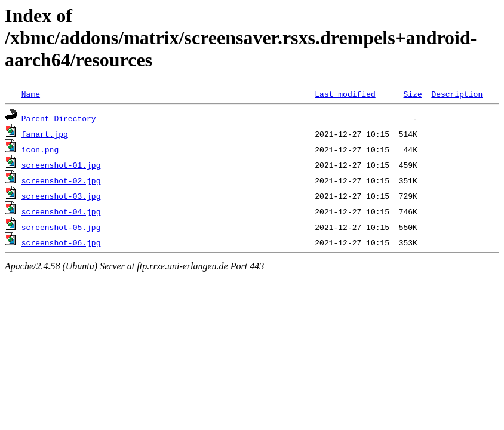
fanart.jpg (45, 134)
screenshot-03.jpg (61, 196)
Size (412, 94)
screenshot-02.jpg (61, 180)
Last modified (345, 94)
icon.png (40, 149)
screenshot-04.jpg (61, 211)
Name (31, 94)
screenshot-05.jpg (61, 227)
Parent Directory (59, 118)
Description (457, 94)
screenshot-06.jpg (61, 242)
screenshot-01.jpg (61, 165)
